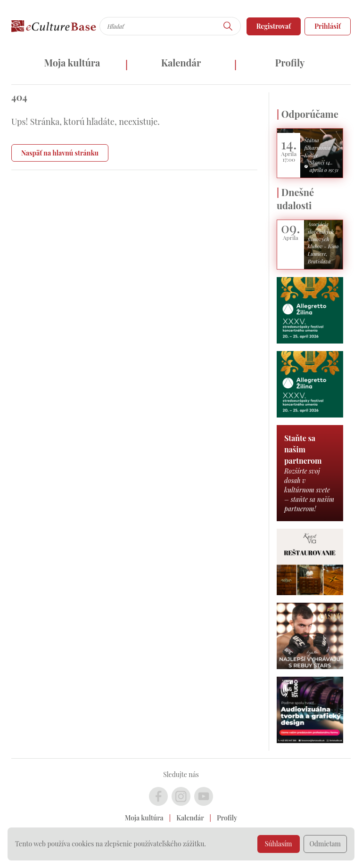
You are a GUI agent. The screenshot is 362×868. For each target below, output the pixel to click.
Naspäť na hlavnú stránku (60, 153)
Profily (290, 62)
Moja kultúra (72, 62)
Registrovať (274, 26)
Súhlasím (279, 844)
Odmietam (325, 844)
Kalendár (181, 62)
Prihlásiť (328, 26)
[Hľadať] (228, 26)
